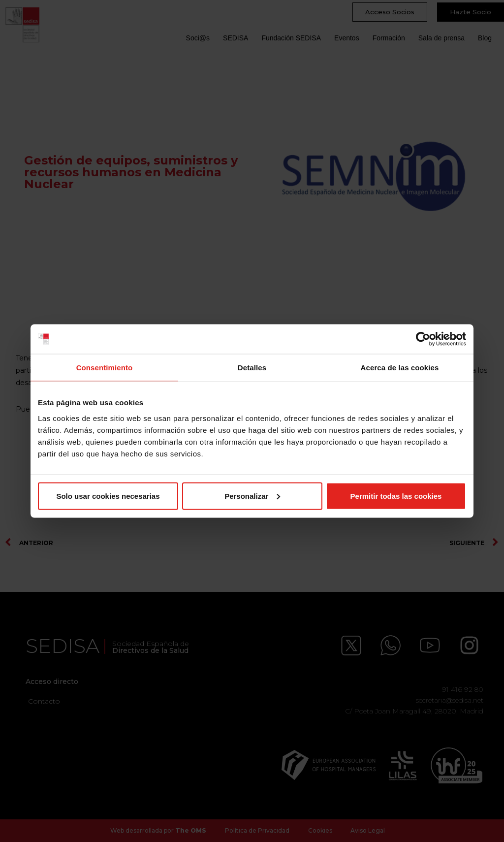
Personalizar (252, 496)
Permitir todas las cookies (396, 496)
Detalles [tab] (252, 368)
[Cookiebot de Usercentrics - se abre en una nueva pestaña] (423, 339)
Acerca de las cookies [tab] (400, 368)
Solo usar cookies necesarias (108, 496)
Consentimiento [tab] (105, 368)
